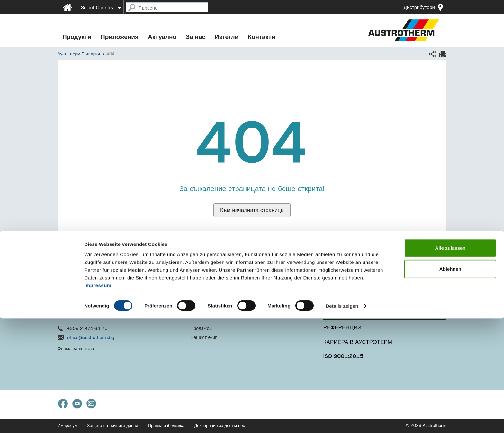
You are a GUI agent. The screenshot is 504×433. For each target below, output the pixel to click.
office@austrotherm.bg (91, 337)
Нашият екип (204, 337)
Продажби (201, 328)
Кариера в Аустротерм (358, 342)
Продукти (77, 37)
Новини (335, 313)
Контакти (261, 37)
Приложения (120, 37)
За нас (196, 37)
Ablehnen (450, 383)
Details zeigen (342, 420)
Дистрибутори (419, 7)
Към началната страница (252, 210)
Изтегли (227, 37)
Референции (342, 327)
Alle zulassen (450, 362)
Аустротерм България (79, 54)
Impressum (98, 399)
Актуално (162, 37)
